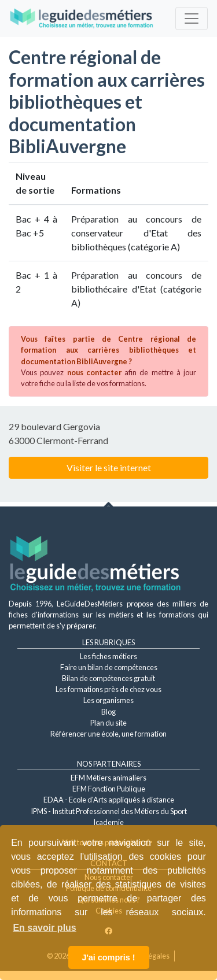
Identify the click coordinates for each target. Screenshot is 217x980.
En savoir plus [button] (44, 928)
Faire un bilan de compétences (109, 667)
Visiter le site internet (109, 467)
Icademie (108, 822)
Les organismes (108, 700)
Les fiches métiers (108, 656)
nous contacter (94, 372)
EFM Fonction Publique (109, 789)
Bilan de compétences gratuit (108, 678)
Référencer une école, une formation (108, 734)
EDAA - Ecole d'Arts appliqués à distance (109, 800)
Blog (108, 712)
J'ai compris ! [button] (108, 957)
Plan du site (108, 723)
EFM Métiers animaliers (108, 778)
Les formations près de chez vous (108, 689)
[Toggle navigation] (192, 19)
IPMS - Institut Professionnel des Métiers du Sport (109, 811)
